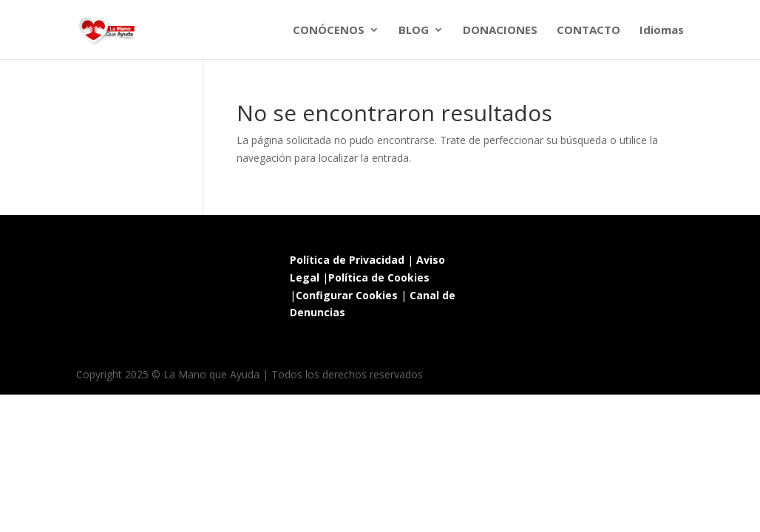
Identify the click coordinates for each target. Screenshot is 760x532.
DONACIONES (500, 31)
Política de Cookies (379, 277)
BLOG (414, 31)
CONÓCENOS (329, 31)
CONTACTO (588, 31)
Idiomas (662, 31)
